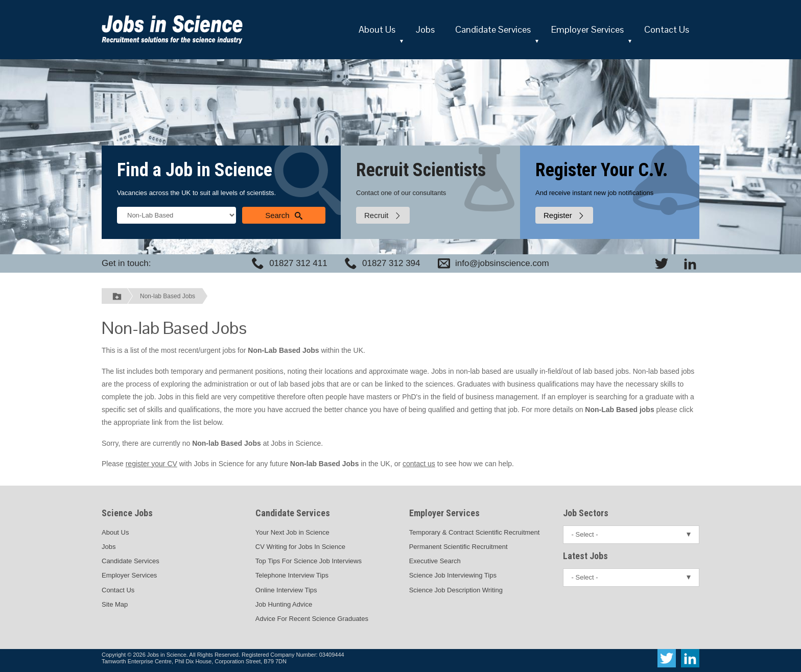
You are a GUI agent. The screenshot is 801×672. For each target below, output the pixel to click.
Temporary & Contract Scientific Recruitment (475, 532)
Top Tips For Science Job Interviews (309, 561)
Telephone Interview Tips (292, 575)
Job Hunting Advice (284, 604)
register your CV (151, 464)
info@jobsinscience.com (502, 263)
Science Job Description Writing (456, 590)
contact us (419, 464)
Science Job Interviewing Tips (453, 575)
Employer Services (587, 29)
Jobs (425, 29)
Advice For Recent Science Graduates (312, 619)
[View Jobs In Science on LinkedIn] (690, 263)
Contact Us (667, 29)
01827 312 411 (298, 263)
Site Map (115, 604)
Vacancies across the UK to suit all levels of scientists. (196, 193)
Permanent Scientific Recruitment (458, 547)
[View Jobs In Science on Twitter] (662, 263)
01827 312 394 (391, 263)
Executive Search (435, 561)
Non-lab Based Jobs (168, 296)
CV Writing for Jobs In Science (300, 547)
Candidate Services (493, 29)
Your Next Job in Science (292, 532)
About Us (377, 29)
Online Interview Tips (286, 590)
